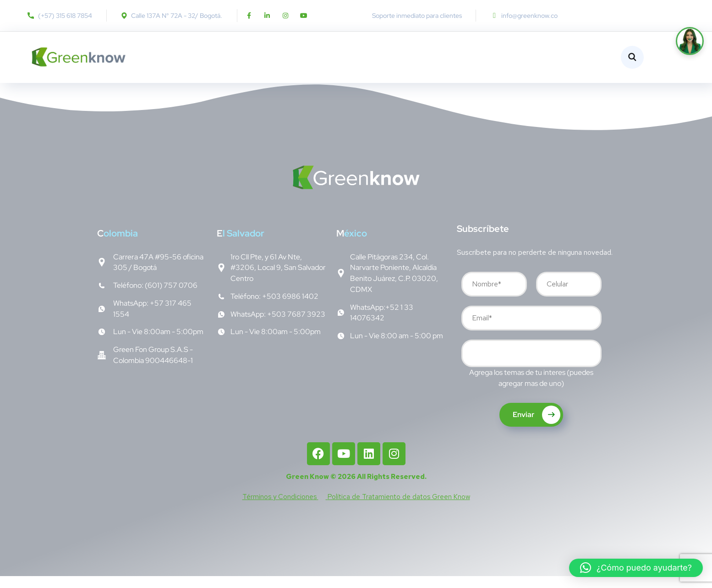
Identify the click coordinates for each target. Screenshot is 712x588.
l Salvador (241, 245)
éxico (352, 245)
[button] (636, 568)
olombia (118, 245)
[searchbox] (471, 367)
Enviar (537, 427)
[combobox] (531, 365)
